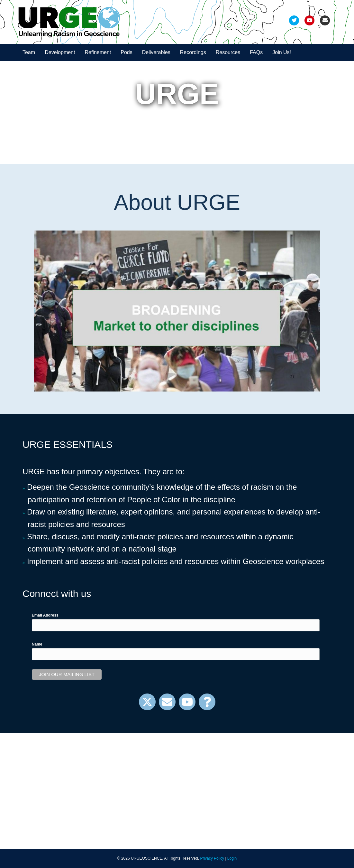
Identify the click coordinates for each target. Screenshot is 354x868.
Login (232, 858)
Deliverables (156, 52)
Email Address (45, 615)
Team (29, 52)
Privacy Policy (212, 858)
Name (37, 644)
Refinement (98, 52)
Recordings (193, 52)
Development (60, 52)
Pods (126, 52)
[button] (147, 702)
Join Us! (282, 52)
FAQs (256, 52)
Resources (228, 52)
